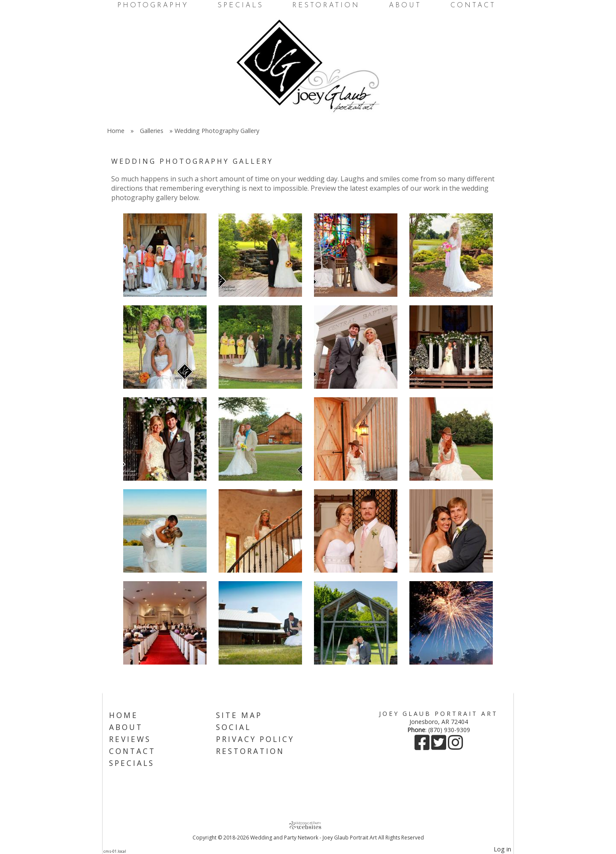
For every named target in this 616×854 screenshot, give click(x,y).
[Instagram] (455, 746)
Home (116, 131)
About (405, 6)
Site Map (239, 715)
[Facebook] (423, 746)
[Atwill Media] (308, 825)
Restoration (326, 6)
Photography (153, 6)
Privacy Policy (255, 739)
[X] (440, 746)
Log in (502, 849)
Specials (241, 6)
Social (234, 727)
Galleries (152, 131)
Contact (473, 6)
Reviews (130, 739)
